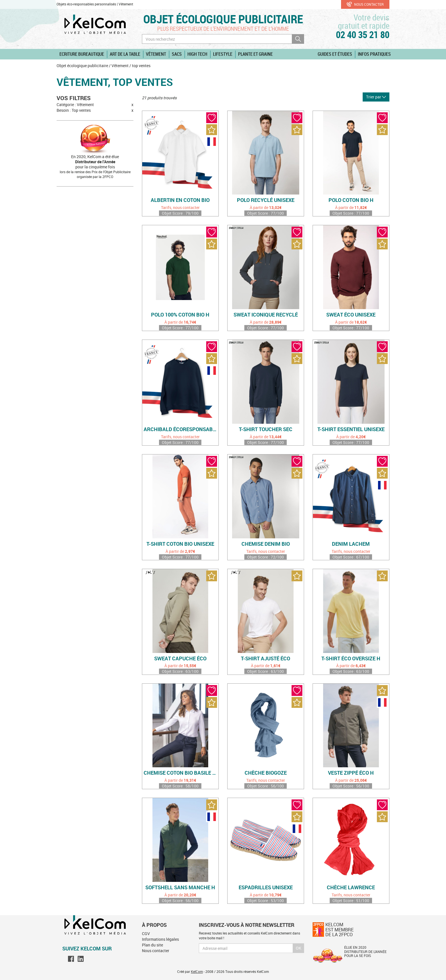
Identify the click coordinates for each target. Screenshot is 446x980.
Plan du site (152, 945)
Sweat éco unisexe (351, 315)
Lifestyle (223, 54)
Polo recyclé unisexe (266, 200)
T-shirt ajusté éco (266, 659)
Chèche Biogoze (266, 773)
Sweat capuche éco (180, 659)
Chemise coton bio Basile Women (181, 773)
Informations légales (160, 939)
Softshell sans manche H (180, 888)
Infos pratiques (374, 54)
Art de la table (125, 54)
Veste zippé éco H (351, 773)
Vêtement (156, 54)
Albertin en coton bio (180, 200)
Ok (299, 948)
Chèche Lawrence (351, 888)
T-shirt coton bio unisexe (180, 544)
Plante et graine (255, 54)
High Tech (197, 54)
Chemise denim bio (266, 544)
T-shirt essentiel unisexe (351, 429)
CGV (146, 934)
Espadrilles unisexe (266, 888)
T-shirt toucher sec (266, 429)
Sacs (177, 54)
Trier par (376, 97)
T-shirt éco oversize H (351, 659)
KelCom (197, 971)
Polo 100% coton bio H (180, 315)
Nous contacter (365, 4)
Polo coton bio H (351, 200)
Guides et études (335, 54)
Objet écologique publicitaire (223, 19)
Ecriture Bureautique (82, 54)
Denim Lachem (351, 544)
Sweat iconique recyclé (266, 315)
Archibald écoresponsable (181, 429)
